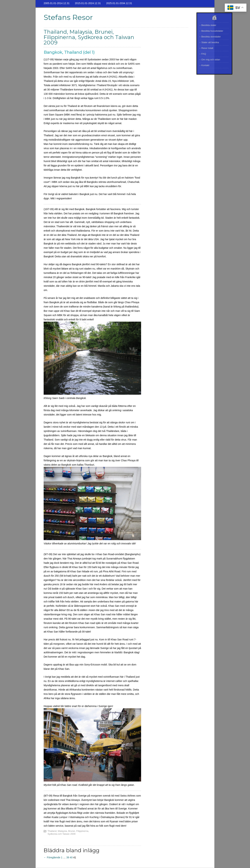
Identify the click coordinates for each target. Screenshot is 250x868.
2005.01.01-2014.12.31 (57, 3)
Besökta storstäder (211, 37)
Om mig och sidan (211, 60)
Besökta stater (209, 25)
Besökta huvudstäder (212, 31)
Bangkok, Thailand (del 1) (69, 52)
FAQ (204, 54)
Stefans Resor (68, 17)
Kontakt (205, 65)
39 (68, 857)
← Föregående (52, 857)
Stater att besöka (210, 42)
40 (71, 857)
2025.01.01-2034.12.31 (119, 3)
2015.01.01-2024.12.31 (88, 3)
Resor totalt (207, 48)
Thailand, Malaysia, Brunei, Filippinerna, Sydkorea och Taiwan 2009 (68, 832)
